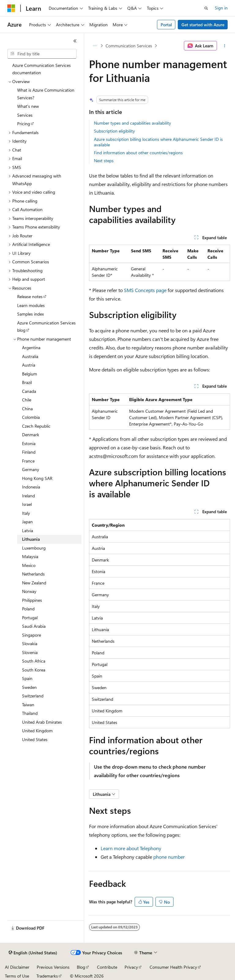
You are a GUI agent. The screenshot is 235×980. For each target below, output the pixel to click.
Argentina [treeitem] (31, 347)
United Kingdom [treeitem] (37, 731)
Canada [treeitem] (29, 391)
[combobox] (42, 54)
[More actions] (225, 46)
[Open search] (206, 8)
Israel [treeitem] (27, 504)
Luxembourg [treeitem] (34, 548)
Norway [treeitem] (29, 591)
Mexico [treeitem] (29, 565)
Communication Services (129, 46)
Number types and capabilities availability (132, 123)
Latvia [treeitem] (28, 530)
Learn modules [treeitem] (31, 305)
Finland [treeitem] (29, 452)
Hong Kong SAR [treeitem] (37, 478)
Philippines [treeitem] (32, 600)
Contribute (107, 967)
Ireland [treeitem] (28, 496)
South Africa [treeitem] (34, 661)
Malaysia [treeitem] (30, 556)
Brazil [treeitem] (27, 382)
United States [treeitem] (35, 739)
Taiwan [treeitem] (28, 705)
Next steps (104, 161)
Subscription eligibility (114, 131)
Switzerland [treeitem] (33, 696)
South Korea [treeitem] (34, 670)
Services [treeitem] (25, 115)
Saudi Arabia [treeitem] (34, 626)
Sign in (221, 8)
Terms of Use (17, 976)
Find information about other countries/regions (138, 153)
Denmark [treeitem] (31, 435)
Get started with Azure (203, 25)
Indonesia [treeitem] (31, 487)
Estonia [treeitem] (29, 443)
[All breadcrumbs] (94, 46)
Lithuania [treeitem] (31, 539)
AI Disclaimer (17, 967)
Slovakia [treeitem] (30, 644)
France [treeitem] (28, 461)
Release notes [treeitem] (30, 296)
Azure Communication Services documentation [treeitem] (41, 69)
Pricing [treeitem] (24, 124)
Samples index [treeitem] (30, 314)
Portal (166, 25)
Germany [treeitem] (31, 469)
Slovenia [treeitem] (30, 652)
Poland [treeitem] (28, 609)
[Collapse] (75, 41)
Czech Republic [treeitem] (36, 426)
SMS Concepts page (145, 290)
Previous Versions (53, 967)
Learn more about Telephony (131, 848)
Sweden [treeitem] (29, 687)
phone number (169, 857)
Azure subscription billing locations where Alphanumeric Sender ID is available (158, 142)
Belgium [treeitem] (30, 374)
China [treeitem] (27, 409)
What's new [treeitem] (28, 106)
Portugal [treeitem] (30, 618)
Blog (81, 967)
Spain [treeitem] (27, 678)
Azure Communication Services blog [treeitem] (46, 327)
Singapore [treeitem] (32, 635)
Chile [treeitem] (27, 400)
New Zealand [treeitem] (34, 583)
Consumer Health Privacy (173, 967)
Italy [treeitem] (26, 513)
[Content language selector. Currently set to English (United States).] (33, 953)
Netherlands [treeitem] (33, 574)
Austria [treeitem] (29, 365)
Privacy (131, 967)
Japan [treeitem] (27, 522)
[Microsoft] (11, 8)
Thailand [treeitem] (30, 713)
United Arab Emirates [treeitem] (42, 722)
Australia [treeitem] (30, 356)
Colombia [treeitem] (31, 417)
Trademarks (47, 976)
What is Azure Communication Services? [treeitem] (46, 94)
